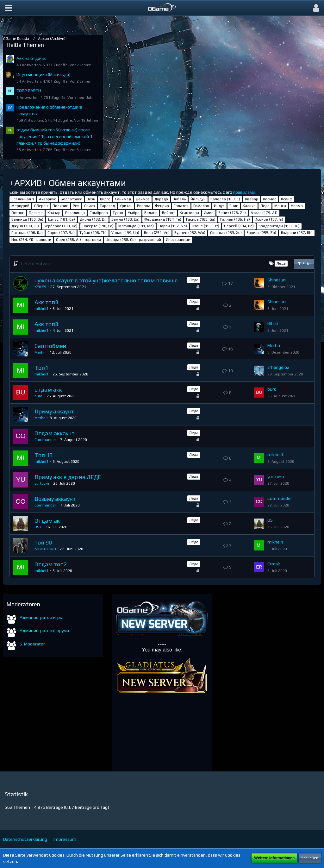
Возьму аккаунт (55, 499)
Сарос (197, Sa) (61, 233)
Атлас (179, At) (264, 213)
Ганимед (123, 199)
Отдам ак (47, 521)
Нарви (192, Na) (173, 226)
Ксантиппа (189, 213)
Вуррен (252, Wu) (190, 233)
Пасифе (36, 213)
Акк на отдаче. (31, 58)
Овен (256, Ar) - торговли (78, 240)
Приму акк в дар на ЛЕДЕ (68, 477)
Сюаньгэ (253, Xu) (226, 233)
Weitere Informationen (274, 858)
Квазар (54, 213)
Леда (265, 206)
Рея (76, 206)
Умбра (134, 213)
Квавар (252, 199)
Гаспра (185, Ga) (201, 219)
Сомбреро (99, 213)
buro (38, 396)
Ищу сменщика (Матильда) (44, 74)
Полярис (60, 206)
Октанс (18, 213)
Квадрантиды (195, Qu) (279, 226)
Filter (304, 263)
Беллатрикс (71, 199)
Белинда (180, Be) (27, 219)
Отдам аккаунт (55, 433)
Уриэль (126, 206)
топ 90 (43, 542)
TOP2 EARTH (29, 91)
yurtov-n (42, 483)
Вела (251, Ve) (157, 233)
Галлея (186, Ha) (235, 219)
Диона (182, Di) (93, 219)
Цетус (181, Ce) (62, 219)
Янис (234, 206)
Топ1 (41, 368)
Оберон (41, 206)
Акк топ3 (46, 302)
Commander (45, 440)
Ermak (274, 564)
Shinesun (277, 280)
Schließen (310, 858)
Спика (90, 206)
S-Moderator (32, 644)
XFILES (40, 287)
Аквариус (47, 199)
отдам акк (48, 390)
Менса (280, 206)
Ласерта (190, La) (98, 226)
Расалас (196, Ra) (27, 233)
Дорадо (161, 199)
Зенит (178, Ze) (232, 213)
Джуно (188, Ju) (25, 226)
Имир (209, 213)
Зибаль (179, 199)
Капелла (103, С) (225, 199)
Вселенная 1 (23, 199)
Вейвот (168, 213)
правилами (244, 192)
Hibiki (273, 324)
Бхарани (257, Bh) (297, 233)
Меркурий (20, 206)
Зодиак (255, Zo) (261, 233)
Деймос (143, 199)
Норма (297, 206)
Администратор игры (41, 617)
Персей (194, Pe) (239, 226)
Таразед (107, 206)
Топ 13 (44, 455)
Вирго (105, 199)
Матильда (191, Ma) (136, 226)
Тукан (118, 213)
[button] (9, 8)
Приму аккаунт (54, 411)
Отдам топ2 (51, 564)
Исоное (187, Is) (269, 219)
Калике (249, 206)
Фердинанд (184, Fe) (163, 219)
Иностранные (178, 240)
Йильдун (198, 199)
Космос (270, 199)
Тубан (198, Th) (93, 233)
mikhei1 (41, 309)
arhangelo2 (278, 367)
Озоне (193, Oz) (206, 226)
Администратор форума (44, 631)
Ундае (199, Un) (125, 233)
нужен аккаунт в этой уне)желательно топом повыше (106, 280)
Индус (219, 206)
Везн (91, 199)
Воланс (151, 213)
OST (38, 527)
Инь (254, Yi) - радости (31, 240)
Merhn (40, 352)
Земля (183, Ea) (125, 219)
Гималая (201, 206)
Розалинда (75, 213)
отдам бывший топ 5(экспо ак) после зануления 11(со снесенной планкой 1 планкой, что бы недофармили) (54, 136)
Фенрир (162, 206)
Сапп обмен (50, 346)
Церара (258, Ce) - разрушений (133, 240)
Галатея (181, 206)
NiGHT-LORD (45, 549)
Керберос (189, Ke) (61, 226)
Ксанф (287, 199)
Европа (144, 206)
